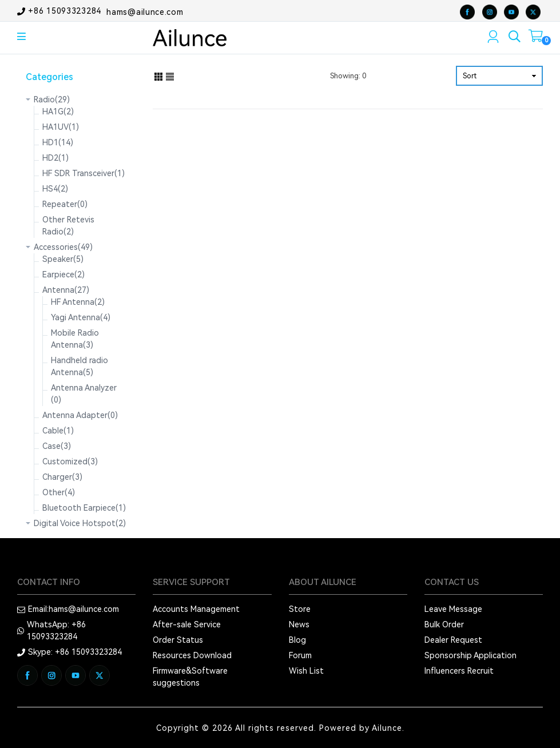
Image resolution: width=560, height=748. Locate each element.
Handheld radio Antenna (80, 366)
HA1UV (61, 127)
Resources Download (192, 655)
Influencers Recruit (459, 671)
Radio (52, 100)
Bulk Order (444, 624)
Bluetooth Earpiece (84, 508)
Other (59, 492)
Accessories (63, 247)
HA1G (58, 112)
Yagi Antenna (81, 317)
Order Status (178, 640)
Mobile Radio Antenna (75, 339)
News (299, 624)
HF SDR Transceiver (84, 173)
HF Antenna (78, 302)
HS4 (55, 189)
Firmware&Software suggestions (190, 677)
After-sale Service (187, 624)
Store (300, 609)
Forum (300, 655)
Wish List (306, 671)
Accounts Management (196, 609)
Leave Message (453, 609)
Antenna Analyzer (84, 394)
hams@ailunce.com (145, 11)
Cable (58, 431)
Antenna (66, 290)
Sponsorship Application (470, 655)
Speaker (63, 259)
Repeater (65, 204)
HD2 (55, 158)
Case (57, 446)
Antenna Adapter (80, 415)
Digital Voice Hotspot (80, 523)
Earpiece (63, 274)
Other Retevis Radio (68, 226)
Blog (297, 640)
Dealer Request (453, 640)
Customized (70, 461)
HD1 (58, 142)
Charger (62, 477)
